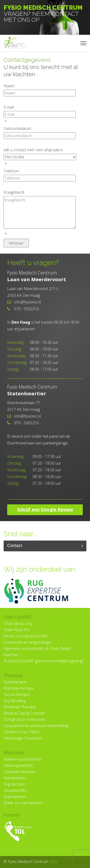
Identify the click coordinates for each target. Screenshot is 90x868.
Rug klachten (14, 784)
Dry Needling (15, 701)
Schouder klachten (19, 772)
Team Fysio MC (17, 630)
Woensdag (17, 356)
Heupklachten (15, 790)
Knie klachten (15, 797)
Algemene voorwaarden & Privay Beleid (37, 648)
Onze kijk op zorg (18, 623)
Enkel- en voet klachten (23, 803)
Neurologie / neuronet (23, 738)
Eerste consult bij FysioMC (26, 636)
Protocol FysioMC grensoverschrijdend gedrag (43, 661)
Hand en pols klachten (23, 759)
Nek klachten (15, 778)
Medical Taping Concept (24, 713)
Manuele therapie (19, 688)
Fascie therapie (17, 694)
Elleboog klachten (18, 765)
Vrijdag (13, 369)
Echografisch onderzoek (24, 719)
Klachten (11, 655)
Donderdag (17, 362)
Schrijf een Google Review (45, 509)
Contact (45, 546)
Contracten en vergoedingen (28, 642)
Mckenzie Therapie (20, 707)
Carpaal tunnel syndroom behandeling (36, 726)
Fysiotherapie (15, 682)
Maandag (15, 342)
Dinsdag (17, 349)
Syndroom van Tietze (21, 732)
